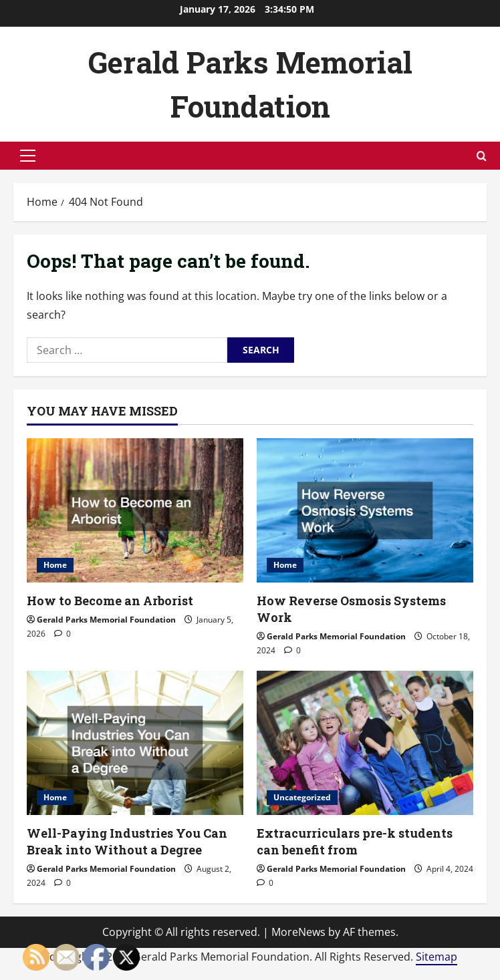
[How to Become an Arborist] (135, 510)
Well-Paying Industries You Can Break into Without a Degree (127, 841)
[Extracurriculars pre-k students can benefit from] (365, 743)
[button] (28, 156)
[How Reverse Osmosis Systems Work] (365, 510)
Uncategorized (302, 797)
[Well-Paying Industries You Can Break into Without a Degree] (135, 743)
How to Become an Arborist (110, 601)
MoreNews (298, 932)
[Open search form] (482, 156)
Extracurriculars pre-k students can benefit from (355, 841)
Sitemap (436, 957)
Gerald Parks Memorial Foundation (106, 620)
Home (55, 565)
